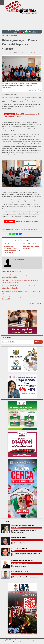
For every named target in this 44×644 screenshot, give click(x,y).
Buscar (38, 342)
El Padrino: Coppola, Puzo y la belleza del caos (25, 555)
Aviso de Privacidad (15, 642)
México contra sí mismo (20, 543)
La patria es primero (19, 566)
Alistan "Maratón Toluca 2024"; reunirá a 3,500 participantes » (31, 246)
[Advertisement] (22, 21)
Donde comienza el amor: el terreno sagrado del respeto (23, 531)
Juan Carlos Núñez (19, 538)
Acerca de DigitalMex (29, 642)
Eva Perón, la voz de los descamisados (25, 577)
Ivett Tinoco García (19, 548)
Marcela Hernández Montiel (23, 525)
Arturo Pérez (34, 53)
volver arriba (35, 304)
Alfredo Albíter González (22, 561)
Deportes (14, 36)
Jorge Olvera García (20, 572)
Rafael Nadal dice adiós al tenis (27, 222)
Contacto (40, 642)
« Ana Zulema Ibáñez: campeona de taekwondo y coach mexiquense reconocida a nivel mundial (12, 248)
